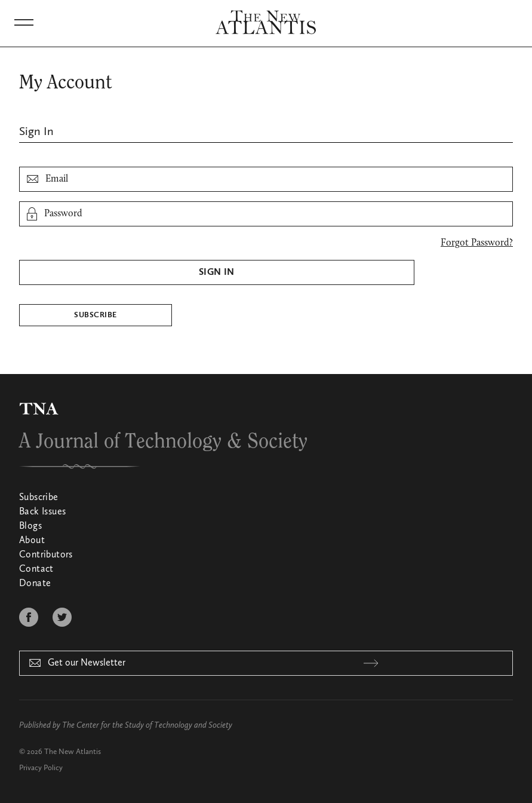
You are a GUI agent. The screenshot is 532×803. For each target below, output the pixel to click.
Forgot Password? (477, 243)
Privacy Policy (41, 768)
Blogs (30, 526)
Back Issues (42, 512)
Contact (36, 569)
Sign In (217, 272)
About (32, 541)
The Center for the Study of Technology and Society (147, 725)
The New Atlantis (73, 752)
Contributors (46, 555)
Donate (35, 584)
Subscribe (95, 315)
